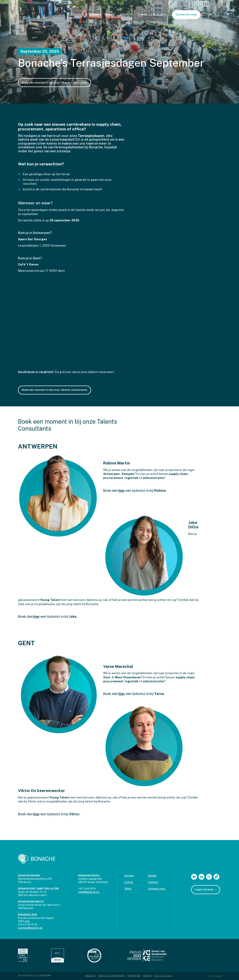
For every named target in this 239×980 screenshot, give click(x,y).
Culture (109, 14)
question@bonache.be (30, 928)
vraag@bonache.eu (89, 892)
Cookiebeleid (134, 976)
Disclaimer (90, 976)
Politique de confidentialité (111, 976)
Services (77, 14)
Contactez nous (186, 14)
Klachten (147, 976)
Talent (94, 14)
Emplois (126, 14)
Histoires (160, 14)
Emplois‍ (152, 875)
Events (142, 14)
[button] (213, 15)
